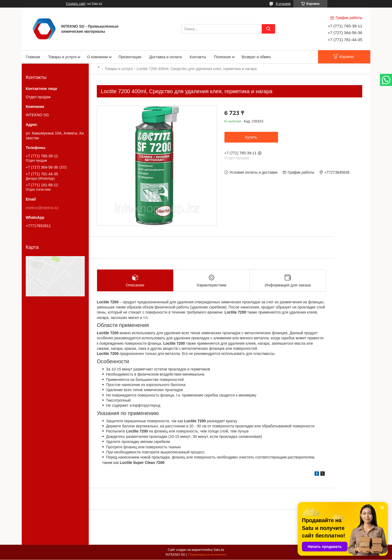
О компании (97, 57)
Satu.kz (219, 550)
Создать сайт (76, 4)
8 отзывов (283, 4)
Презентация (130, 57)
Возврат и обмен (256, 57)
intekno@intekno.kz (42, 208)
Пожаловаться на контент (207, 555)
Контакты (198, 57)
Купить (251, 137)
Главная (33, 57)
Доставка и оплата (166, 57)
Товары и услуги (62, 57)
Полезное (222, 57)
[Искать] (268, 29)
